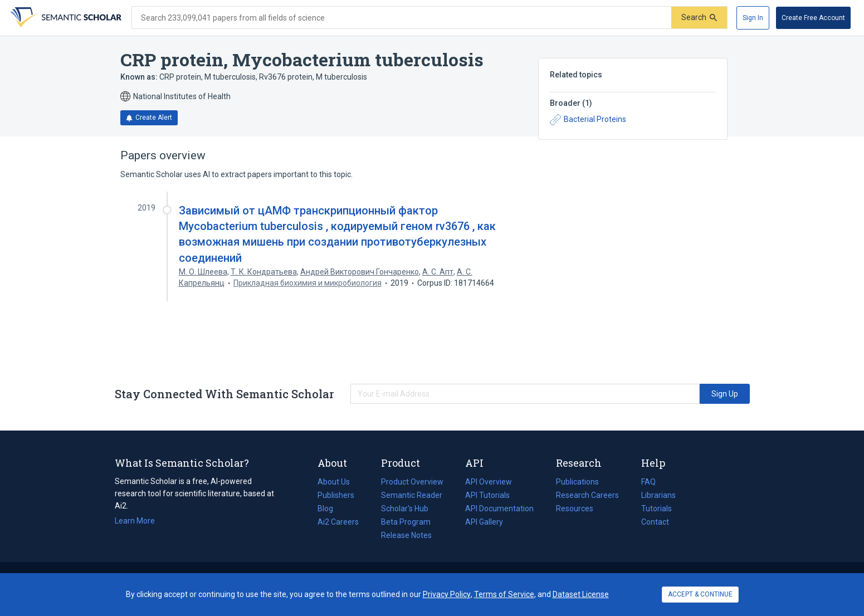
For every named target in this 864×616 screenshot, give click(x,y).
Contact (655, 522)
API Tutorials (487, 495)
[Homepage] (65, 18)
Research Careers (587, 495)
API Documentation (499, 509)
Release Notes (406, 535)
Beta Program (406, 522)
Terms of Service (504, 594)
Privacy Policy (447, 594)
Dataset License (581, 594)
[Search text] (402, 18)
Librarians (658, 495)
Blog (330, 509)
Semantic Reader (412, 495)
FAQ (648, 482)
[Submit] (699, 18)
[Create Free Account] (813, 18)
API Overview (489, 482)
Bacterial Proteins (588, 120)
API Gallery (484, 522)
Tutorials (656, 509)
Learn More (135, 521)
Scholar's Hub (405, 509)
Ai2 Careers (338, 522)
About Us (334, 482)
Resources (575, 509)
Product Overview (412, 482)
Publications (577, 482)
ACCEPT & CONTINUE (700, 594)
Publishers (336, 495)
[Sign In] (753, 18)
